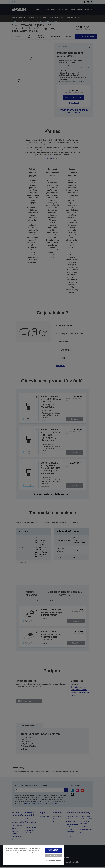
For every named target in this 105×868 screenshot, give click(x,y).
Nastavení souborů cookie (53, 860)
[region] (33, 855)
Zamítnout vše (53, 855)
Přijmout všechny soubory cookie (53, 850)
